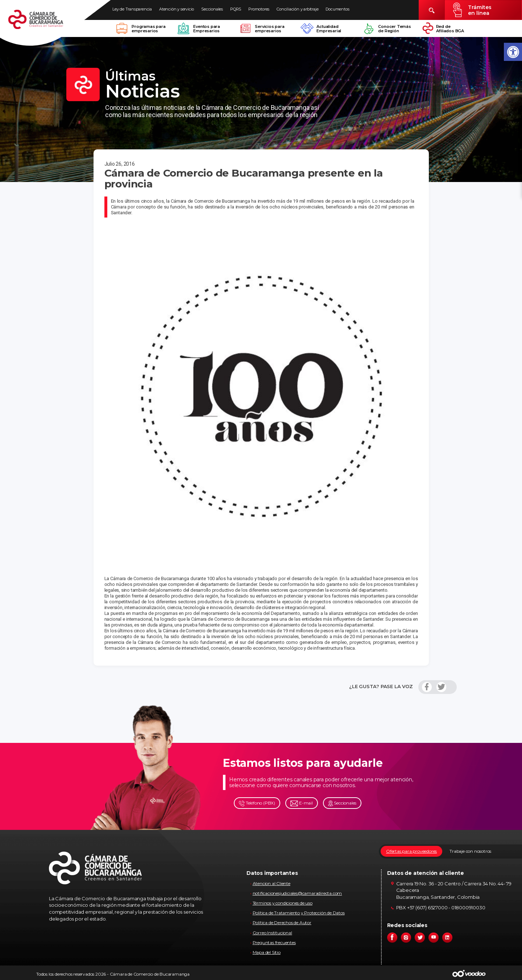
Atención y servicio (177, 9)
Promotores (259, 9)
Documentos (337, 9)
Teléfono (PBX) (257, 803)
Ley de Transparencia (132, 9)
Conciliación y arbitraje (297, 9)
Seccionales (212, 9)
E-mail (302, 803)
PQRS (236, 9)
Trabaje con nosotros (470, 851)
